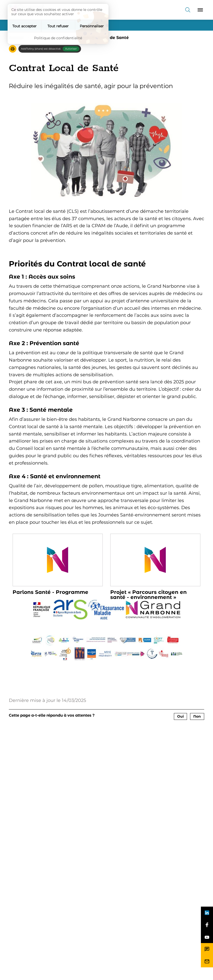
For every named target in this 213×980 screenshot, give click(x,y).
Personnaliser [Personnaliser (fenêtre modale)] (92, 26)
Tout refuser (58, 26)
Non (197, 716)
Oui (180, 716)
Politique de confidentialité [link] (58, 38)
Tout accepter (24, 26)
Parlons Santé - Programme (50, 592)
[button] (13, 49)
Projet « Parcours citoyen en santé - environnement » (149, 595)
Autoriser (71, 49)
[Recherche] (188, 10)
